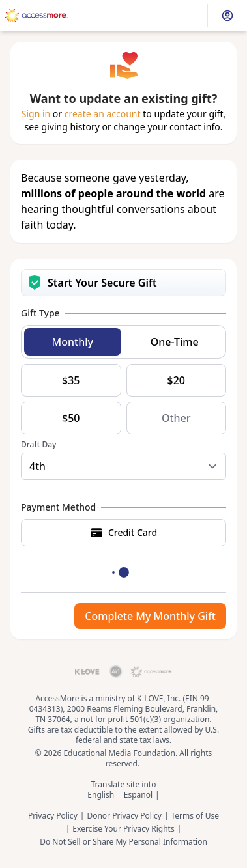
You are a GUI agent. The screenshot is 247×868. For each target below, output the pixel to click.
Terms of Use (195, 816)
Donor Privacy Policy (124, 816)
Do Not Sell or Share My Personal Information (123, 842)
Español (138, 795)
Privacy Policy (53, 816)
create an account (103, 114)
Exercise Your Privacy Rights (123, 829)
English (101, 795)
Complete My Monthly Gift (150, 616)
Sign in (36, 114)
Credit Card (123, 533)
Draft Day (38, 445)
